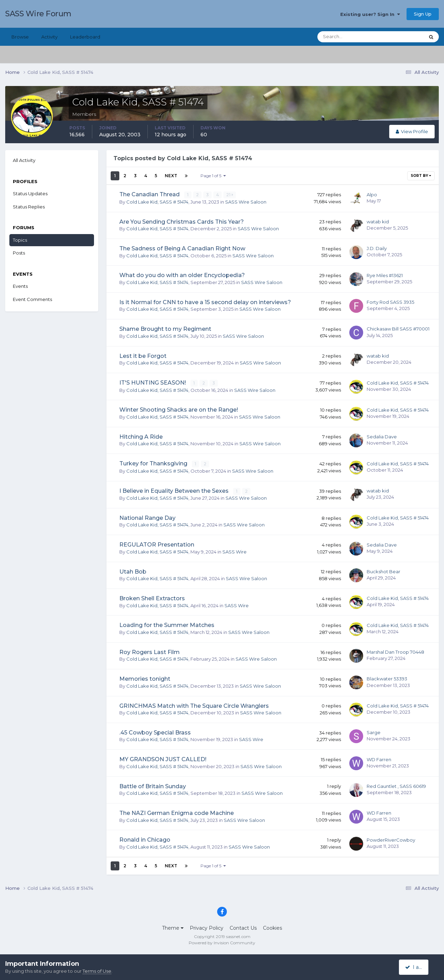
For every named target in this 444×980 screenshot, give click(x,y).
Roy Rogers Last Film (150, 651)
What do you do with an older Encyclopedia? (182, 275)
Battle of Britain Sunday (153, 786)
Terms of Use (97, 971)
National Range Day (147, 517)
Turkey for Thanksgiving (154, 463)
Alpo (372, 195)
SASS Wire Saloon (246, 201)
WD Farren (379, 758)
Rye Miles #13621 (385, 275)
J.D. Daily (377, 248)
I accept (418, 967)
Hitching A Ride (141, 436)
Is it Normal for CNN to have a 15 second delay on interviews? (205, 302)
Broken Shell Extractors (152, 598)
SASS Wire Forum (38, 14)
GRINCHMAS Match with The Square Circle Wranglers (194, 705)
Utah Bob (133, 571)
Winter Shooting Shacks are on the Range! (179, 409)
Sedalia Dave (382, 436)
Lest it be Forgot (143, 356)
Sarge (374, 732)
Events (20, 286)
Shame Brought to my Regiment (165, 329)
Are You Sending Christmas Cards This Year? (182, 221)
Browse (20, 37)
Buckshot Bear (383, 571)
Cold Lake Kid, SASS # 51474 (157, 201)
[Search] (349, 37)
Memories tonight (145, 678)
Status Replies (29, 207)
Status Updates (30, 194)
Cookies (272, 927)
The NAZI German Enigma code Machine (177, 812)
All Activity (24, 160)
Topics (20, 240)
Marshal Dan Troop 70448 (395, 651)
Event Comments (32, 299)
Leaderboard (85, 37)
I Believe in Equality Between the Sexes (175, 490)
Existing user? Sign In (370, 14)
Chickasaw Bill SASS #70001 (398, 329)
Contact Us (243, 927)
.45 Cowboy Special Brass (155, 732)
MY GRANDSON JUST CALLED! (163, 759)
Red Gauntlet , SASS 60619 (396, 785)
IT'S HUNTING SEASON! (153, 382)
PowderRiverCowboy (391, 839)
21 (230, 195)
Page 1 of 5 (213, 176)
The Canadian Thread (150, 194)
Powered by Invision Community (222, 942)
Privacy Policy (207, 927)
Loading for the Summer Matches (167, 624)
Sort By (421, 176)
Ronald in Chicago (145, 839)
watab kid (378, 221)
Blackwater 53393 (387, 678)
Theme (173, 927)
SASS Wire (234, 551)
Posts (19, 253)
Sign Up (423, 14)
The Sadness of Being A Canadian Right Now (182, 248)
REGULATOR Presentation (157, 544)
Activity (49, 37)
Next (171, 176)
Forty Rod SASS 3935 (390, 302)
